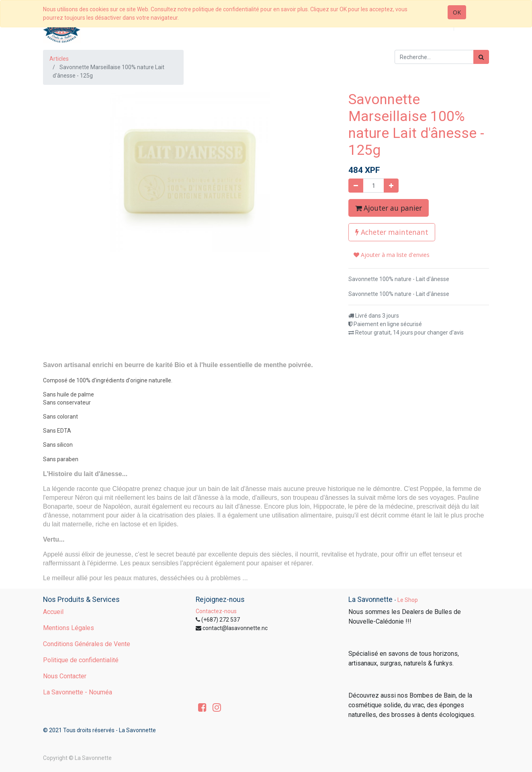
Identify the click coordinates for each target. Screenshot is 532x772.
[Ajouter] (391, 186)
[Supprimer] (356, 186)
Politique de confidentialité (81, 660)
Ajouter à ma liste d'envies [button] (392, 255)
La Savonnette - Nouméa (78, 692)
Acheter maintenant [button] (392, 232)
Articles (59, 59)
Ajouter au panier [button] (389, 208)
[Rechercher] (481, 57)
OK (457, 12)
